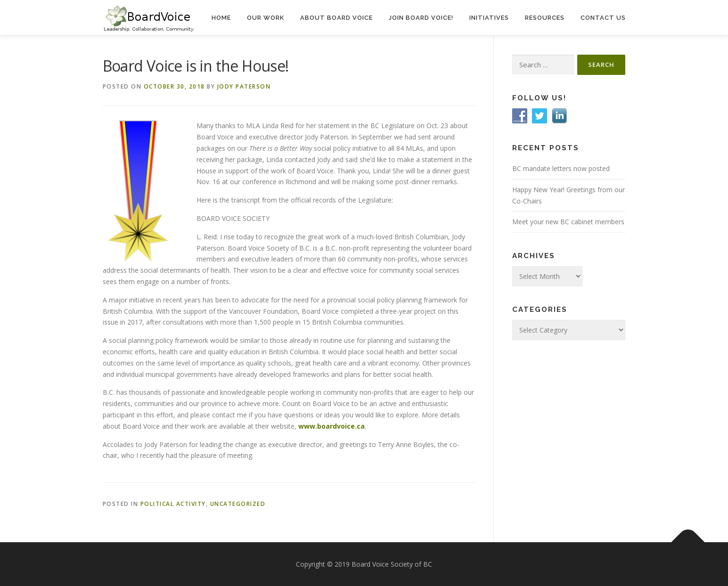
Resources (545, 18)
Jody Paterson (244, 86)
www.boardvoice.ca (331, 426)
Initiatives (489, 18)
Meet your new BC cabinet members (568, 222)
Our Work (266, 18)
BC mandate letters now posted (561, 168)
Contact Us (603, 18)
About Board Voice (336, 18)
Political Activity (173, 504)
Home (221, 18)
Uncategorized (238, 504)
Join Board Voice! (421, 18)
